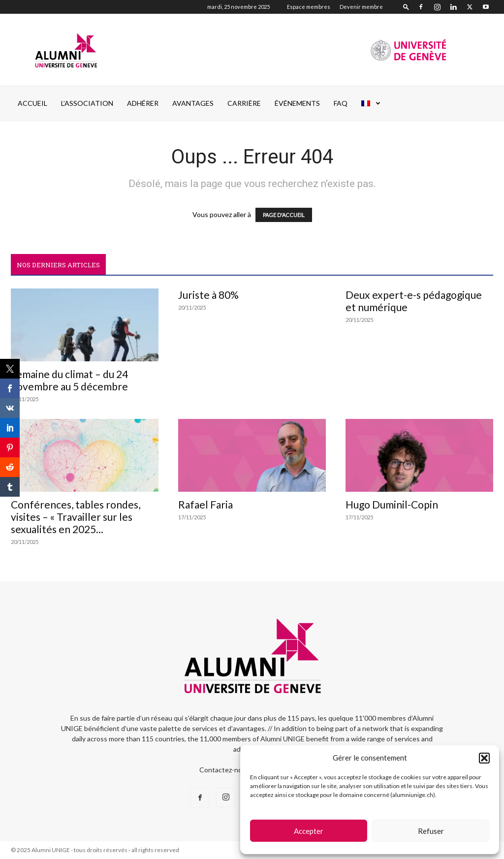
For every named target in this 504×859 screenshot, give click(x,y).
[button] (484, 758)
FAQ (341, 103)
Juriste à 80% (208, 295)
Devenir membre (361, 7)
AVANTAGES (193, 103)
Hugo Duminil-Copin (392, 504)
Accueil (32, 103)
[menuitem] (371, 103)
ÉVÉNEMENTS (297, 103)
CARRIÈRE (244, 103)
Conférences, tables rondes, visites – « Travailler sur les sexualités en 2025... (76, 517)
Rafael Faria (205, 504)
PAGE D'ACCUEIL (284, 215)
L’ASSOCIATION (87, 103)
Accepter (309, 831)
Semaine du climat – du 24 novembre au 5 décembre (69, 380)
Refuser (431, 831)
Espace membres (309, 7)
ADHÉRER (143, 103)
